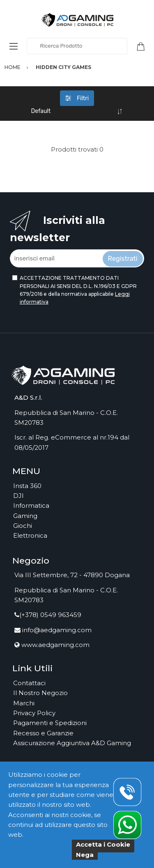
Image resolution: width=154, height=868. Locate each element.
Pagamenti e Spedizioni (50, 723)
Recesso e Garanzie (43, 733)
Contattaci (29, 683)
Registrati (123, 259)
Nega (85, 855)
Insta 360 (27, 486)
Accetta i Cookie (103, 844)
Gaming (25, 516)
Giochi (23, 526)
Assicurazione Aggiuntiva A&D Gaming (72, 743)
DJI (18, 496)
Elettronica (30, 535)
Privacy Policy (34, 713)
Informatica (31, 505)
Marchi (24, 703)
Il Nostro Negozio (40, 693)
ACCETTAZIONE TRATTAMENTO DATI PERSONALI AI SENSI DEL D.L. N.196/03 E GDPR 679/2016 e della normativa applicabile (78, 290)
